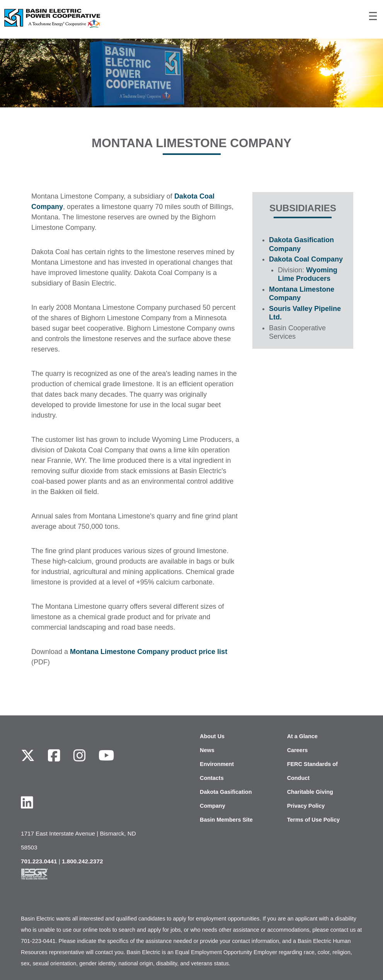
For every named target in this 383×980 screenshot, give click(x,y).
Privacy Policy (306, 806)
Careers (298, 750)
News (207, 750)
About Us (212, 736)
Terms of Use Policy (314, 820)
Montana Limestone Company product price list (149, 652)
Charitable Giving (310, 792)
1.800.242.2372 (82, 861)
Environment (217, 764)
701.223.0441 (39, 861)
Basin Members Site (226, 820)
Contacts (212, 778)
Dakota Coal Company (306, 259)
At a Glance (302, 736)
